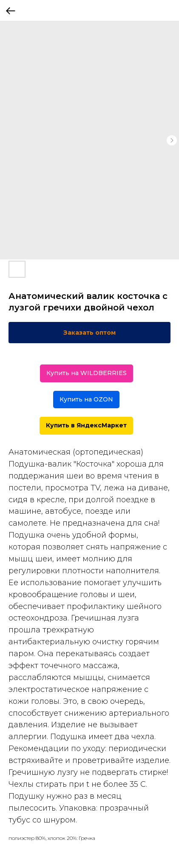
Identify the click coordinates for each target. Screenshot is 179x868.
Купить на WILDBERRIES (87, 373)
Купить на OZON (86, 399)
